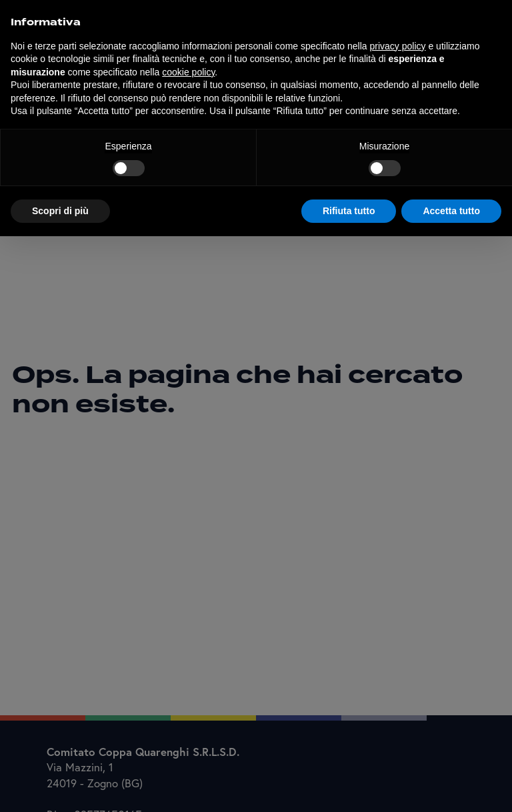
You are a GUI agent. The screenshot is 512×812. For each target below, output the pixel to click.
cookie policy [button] (188, 72)
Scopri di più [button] (60, 211)
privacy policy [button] (398, 46)
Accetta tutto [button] (451, 211)
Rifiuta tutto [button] (349, 211)
